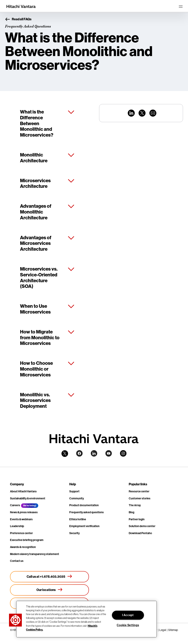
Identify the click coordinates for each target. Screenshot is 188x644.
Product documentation (84, 505)
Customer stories (140, 498)
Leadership (17, 526)
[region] (86, 619)
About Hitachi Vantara (23, 491)
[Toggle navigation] (181, 6)
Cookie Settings (128, 625)
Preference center (21, 533)
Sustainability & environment (28, 498)
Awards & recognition (23, 547)
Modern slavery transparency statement (35, 554)
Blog (132, 512)
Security (74, 533)
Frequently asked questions (86, 512)
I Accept (128, 615)
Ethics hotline (78, 519)
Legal (163, 630)
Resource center (139, 491)
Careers (15, 505)
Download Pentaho (140, 533)
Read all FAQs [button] (18, 19)
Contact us (17, 561)
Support (74, 491)
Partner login (137, 519)
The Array (135, 505)
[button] (15, 620)
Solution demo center (142, 526)
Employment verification (84, 526)
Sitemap (173, 630)
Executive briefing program (27, 540)
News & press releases (24, 512)
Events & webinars (21, 519)
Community (77, 498)
